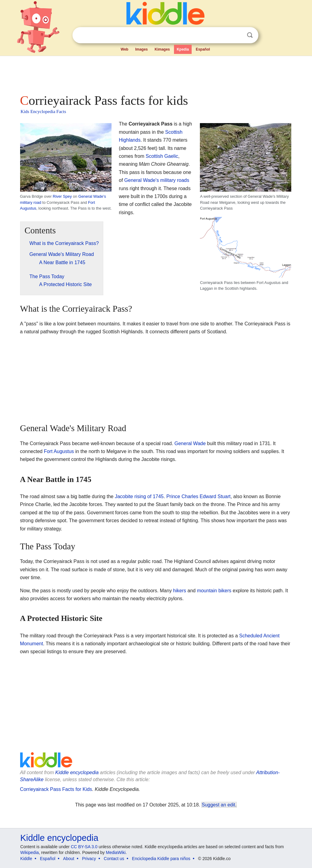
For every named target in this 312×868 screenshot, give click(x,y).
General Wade (190, 443)
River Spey (62, 196)
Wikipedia (30, 852)
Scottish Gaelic (162, 156)
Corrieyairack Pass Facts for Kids (56, 789)
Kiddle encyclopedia (77, 772)
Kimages (162, 49)
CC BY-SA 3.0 (84, 847)
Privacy (89, 859)
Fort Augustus (59, 451)
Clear (237, 35)
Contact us (114, 859)
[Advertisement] (156, 73)
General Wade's (92, 196)
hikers (180, 591)
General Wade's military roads (157, 180)
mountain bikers (214, 591)
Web (124, 49)
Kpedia (183, 49)
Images (142, 49)
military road (31, 202)
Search (250, 35)
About (69, 859)
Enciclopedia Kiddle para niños (161, 859)
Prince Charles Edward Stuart (199, 496)
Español (203, 49)
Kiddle (26, 859)
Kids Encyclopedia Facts (43, 112)
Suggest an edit (218, 805)
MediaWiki (116, 852)
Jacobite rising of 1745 (139, 496)
